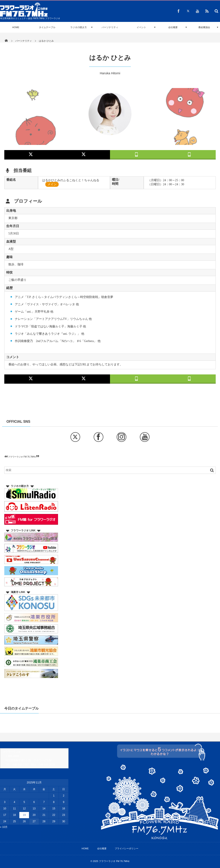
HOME (16, 27)
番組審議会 (204, 27)
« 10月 (4, 827)
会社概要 (173, 27)
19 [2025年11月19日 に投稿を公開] (24, 815)
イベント (141, 27)
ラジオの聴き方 (79, 27)
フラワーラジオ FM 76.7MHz (22, 457)
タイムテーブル (47, 27)
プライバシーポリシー (127, 848)
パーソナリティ (110, 27)
